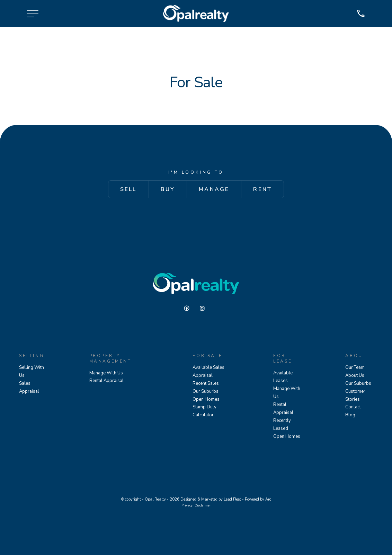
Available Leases (283, 377)
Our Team (355, 367)
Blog (350, 415)
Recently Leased (282, 424)
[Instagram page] (204, 309)
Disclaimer (203, 505)
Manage (214, 189)
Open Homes (206, 399)
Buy (168, 189)
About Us (355, 375)
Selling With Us (32, 371)
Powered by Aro (258, 499)
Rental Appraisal (106, 381)
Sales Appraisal (29, 387)
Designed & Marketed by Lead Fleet (211, 499)
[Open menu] (33, 14)
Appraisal (203, 375)
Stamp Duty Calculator (204, 411)
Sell (128, 189)
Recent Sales (206, 383)
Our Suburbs (206, 391)
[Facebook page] (189, 309)
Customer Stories (355, 395)
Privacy (187, 505)
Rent (262, 189)
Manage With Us (106, 373)
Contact (353, 407)
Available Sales (208, 367)
